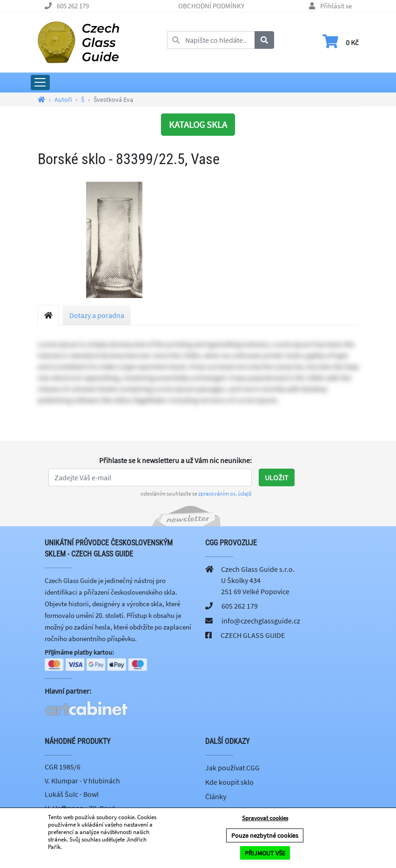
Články (216, 797)
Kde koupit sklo (229, 783)
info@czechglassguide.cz (261, 621)
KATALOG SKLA (198, 124)
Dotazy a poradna (97, 315)
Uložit (277, 477)
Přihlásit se (336, 6)
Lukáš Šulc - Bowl (72, 795)
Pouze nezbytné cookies (265, 836)
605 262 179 (73, 6)
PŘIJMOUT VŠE (265, 853)
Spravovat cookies (265, 818)
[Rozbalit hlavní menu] (40, 83)
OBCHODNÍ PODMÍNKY (211, 6)
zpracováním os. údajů (225, 494)
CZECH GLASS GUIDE (253, 635)
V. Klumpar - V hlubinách (82, 781)
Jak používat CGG (232, 769)
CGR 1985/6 (63, 768)
